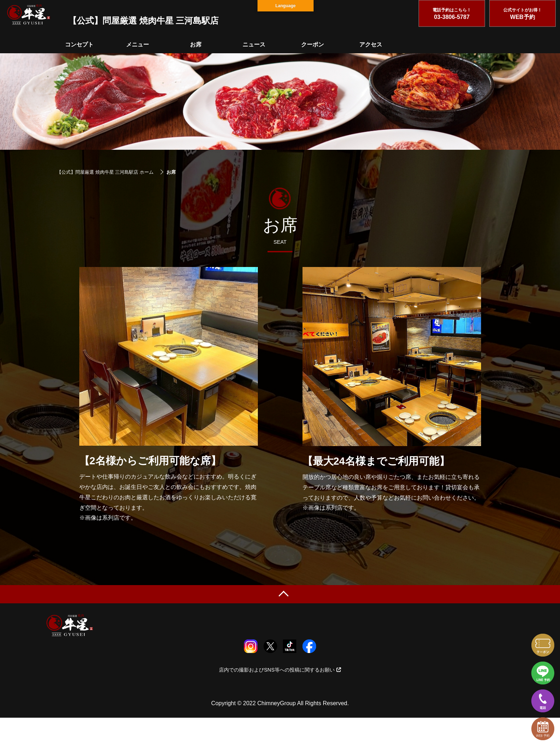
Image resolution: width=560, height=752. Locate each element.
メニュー (137, 44)
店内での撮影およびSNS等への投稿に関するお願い (280, 670)
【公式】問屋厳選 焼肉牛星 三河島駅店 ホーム (105, 172)
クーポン (312, 44)
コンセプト (79, 44)
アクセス (371, 44)
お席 (196, 44)
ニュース (254, 44)
